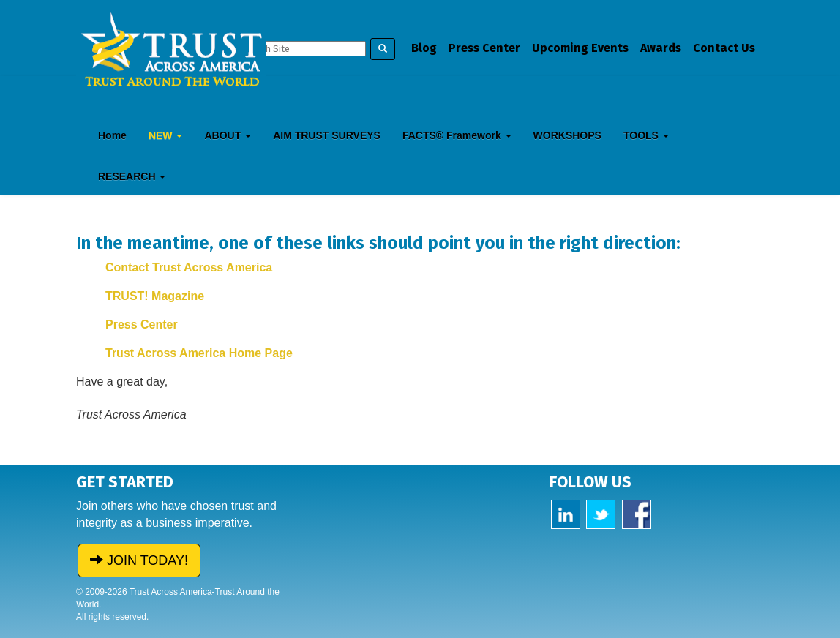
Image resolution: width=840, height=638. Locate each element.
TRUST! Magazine (155, 296)
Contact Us (724, 48)
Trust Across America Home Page (199, 353)
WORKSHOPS (567, 135)
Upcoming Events (580, 48)
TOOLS (646, 135)
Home (112, 135)
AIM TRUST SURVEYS (327, 135)
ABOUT (228, 135)
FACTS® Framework (457, 135)
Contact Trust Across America (189, 267)
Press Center (484, 48)
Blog (424, 48)
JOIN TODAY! (139, 560)
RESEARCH (132, 176)
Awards (661, 48)
